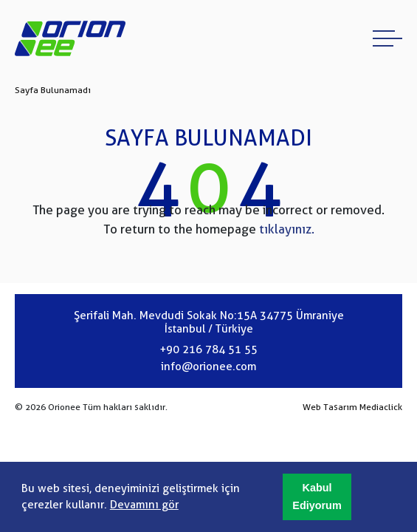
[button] (317, 497)
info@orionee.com (208, 366)
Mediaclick (381, 407)
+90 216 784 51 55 (208, 349)
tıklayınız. (287, 229)
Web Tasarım (330, 407)
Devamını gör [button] (144, 505)
